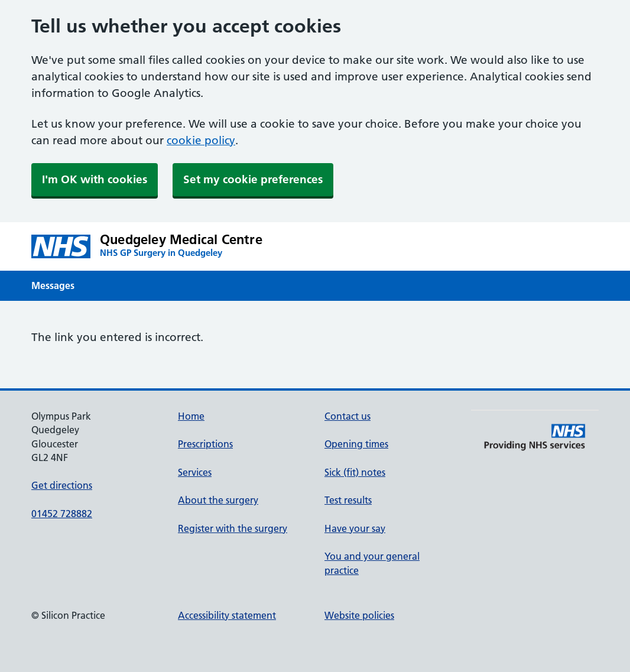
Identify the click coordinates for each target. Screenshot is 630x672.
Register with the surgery (233, 528)
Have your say (355, 528)
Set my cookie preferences (253, 179)
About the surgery (218, 500)
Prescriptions (205, 444)
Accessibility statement (227, 615)
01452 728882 (62, 514)
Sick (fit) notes (355, 472)
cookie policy (201, 140)
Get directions (62, 485)
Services (195, 472)
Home (191, 416)
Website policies (359, 615)
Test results (348, 500)
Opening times (356, 444)
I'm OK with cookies (95, 179)
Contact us (348, 416)
